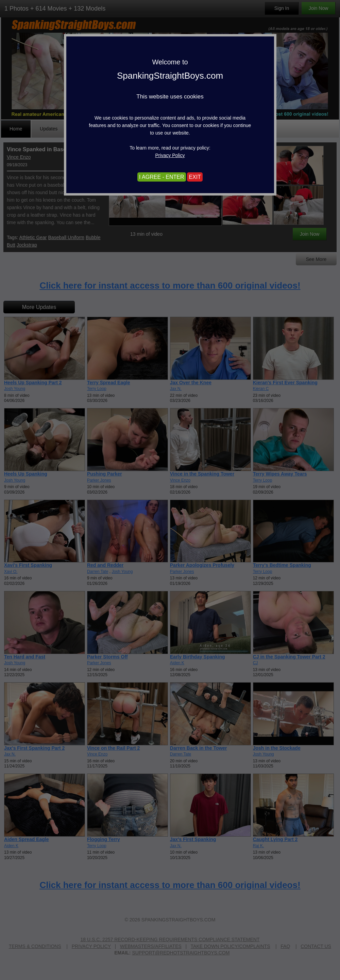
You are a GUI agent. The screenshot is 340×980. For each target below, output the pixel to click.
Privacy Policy (170, 155)
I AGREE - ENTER (161, 177)
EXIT (195, 177)
